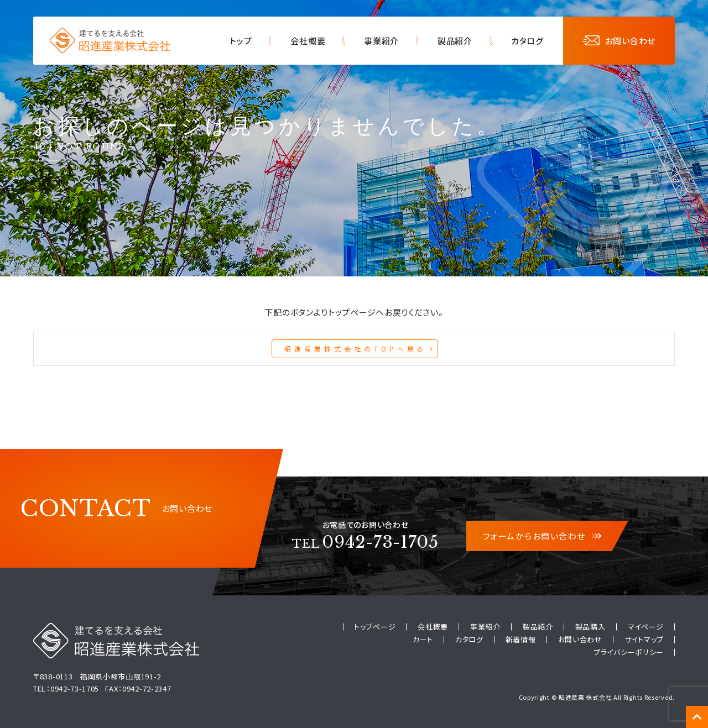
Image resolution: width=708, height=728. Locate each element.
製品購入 (590, 627)
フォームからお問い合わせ (542, 536)
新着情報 (521, 639)
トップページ (375, 627)
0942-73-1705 (365, 542)
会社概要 (308, 41)
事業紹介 (381, 41)
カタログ (527, 41)
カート (423, 639)
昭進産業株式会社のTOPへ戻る (355, 349)
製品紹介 (455, 41)
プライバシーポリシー (629, 652)
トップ (241, 41)
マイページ (646, 627)
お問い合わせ (619, 41)
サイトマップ (644, 639)
